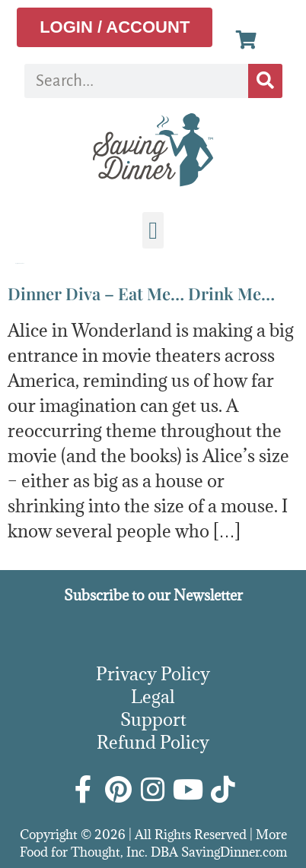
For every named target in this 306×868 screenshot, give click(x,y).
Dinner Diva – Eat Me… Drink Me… (141, 293)
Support (153, 719)
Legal (153, 696)
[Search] (265, 81)
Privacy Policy (153, 673)
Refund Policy (153, 742)
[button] (153, 230)
